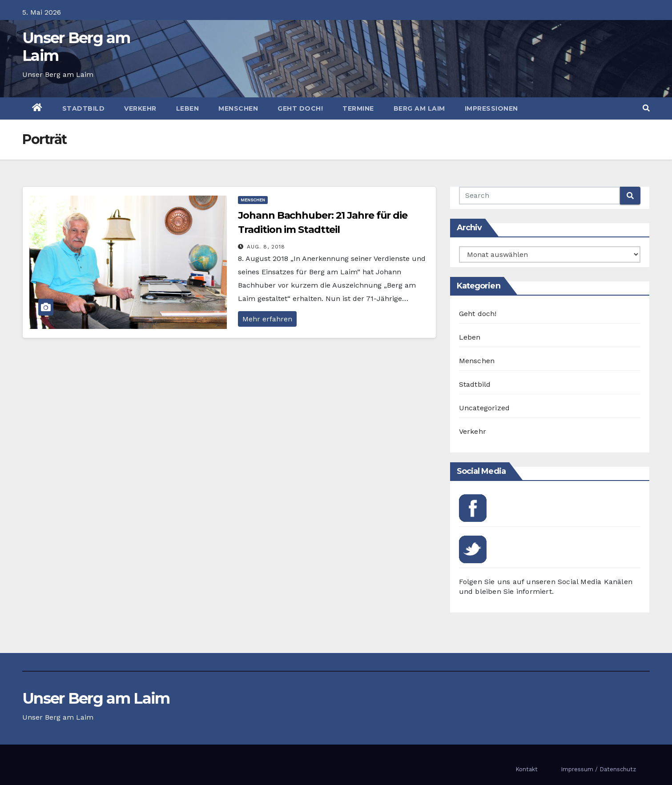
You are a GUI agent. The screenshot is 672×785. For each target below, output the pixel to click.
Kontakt (527, 769)
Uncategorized (485, 408)
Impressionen (491, 108)
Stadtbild (84, 108)
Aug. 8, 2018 (266, 247)
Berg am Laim (419, 108)
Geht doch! (300, 108)
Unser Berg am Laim (76, 47)
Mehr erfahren (267, 319)
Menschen (238, 108)
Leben (188, 108)
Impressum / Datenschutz (598, 769)
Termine (358, 108)
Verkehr (140, 108)
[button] (646, 108)
